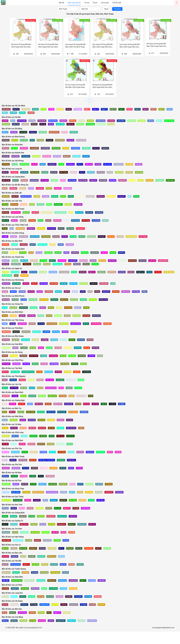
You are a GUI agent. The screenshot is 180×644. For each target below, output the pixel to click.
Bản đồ (62, 3)
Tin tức (87, 3)
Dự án (95, 3)
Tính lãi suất (117, 3)
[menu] (90, 3)
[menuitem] (62, 3)
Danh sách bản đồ (74, 3)
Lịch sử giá (105, 3)
